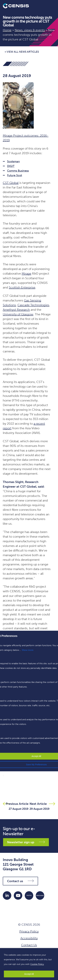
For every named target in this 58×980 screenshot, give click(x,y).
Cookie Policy (37, 964)
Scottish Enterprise (22, 287)
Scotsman (13, 161)
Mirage (26, 274)
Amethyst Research (16, 310)
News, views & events (30, 30)
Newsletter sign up (26, 842)
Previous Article (17, 804)
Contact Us (29, 945)
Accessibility (29, 938)
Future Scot (15, 175)
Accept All (29, 974)
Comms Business (18, 171)
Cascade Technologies (33, 305)
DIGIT (11, 166)
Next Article (38, 804)
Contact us (20, 881)
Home (7, 30)
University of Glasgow (18, 314)
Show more (28, 650)
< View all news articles (22, 52)
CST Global (11, 183)
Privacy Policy (29, 931)
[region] (29, 964)
